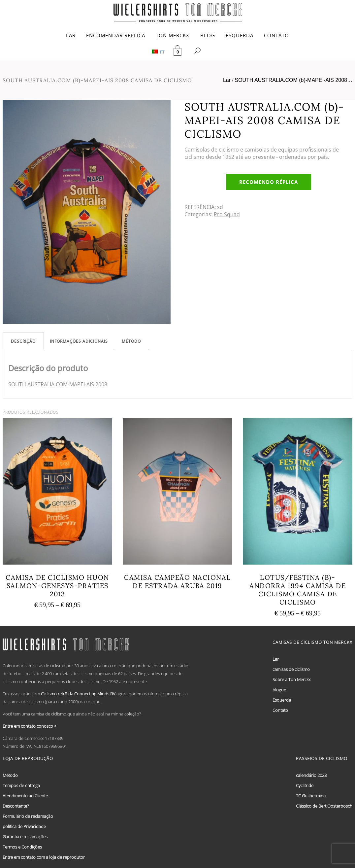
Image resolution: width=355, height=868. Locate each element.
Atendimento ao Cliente (25, 796)
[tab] (23, 341)
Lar (227, 80)
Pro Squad (227, 214)
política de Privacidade (24, 826)
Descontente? (16, 806)
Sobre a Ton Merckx (291, 679)
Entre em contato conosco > (30, 726)
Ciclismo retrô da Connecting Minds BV (78, 694)
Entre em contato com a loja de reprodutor (44, 857)
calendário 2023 (311, 775)
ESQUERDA (240, 35)
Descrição (23, 341)
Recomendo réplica (269, 182)
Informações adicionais (79, 341)
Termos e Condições (22, 847)
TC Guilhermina (311, 796)
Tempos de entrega (21, 785)
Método (131, 341)
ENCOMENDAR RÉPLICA (116, 35)
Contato (280, 710)
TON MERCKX (173, 35)
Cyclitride (305, 785)
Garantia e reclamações (25, 837)
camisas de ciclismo (291, 669)
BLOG (208, 35)
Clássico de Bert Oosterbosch (324, 806)
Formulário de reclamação (28, 816)
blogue (279, 690)
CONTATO (276, 35)
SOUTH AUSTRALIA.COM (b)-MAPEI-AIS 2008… (293, 80)
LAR (71, 35)
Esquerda (282, 700)
